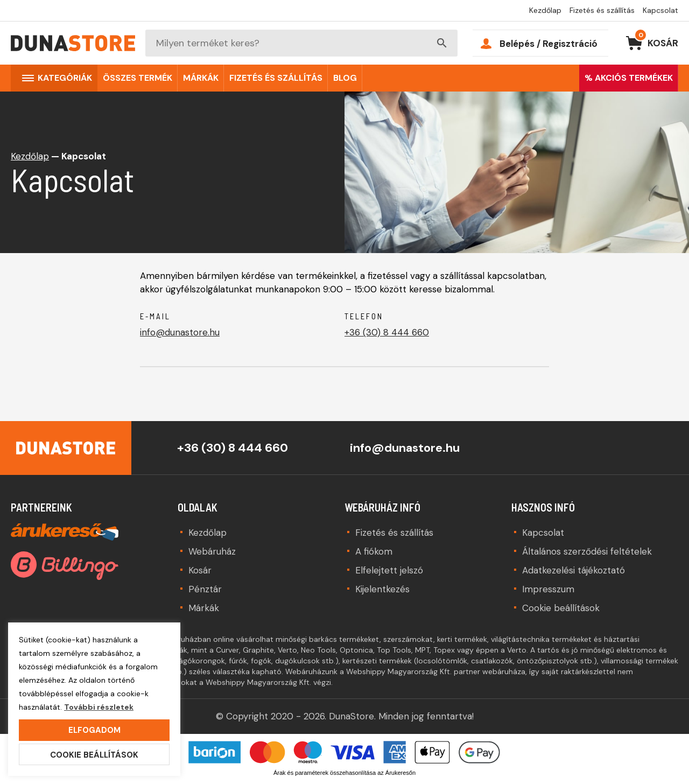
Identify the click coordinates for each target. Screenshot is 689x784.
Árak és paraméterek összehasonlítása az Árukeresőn (344, 773)
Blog (345, 78)
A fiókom (374, 551)
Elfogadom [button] (94, 730)
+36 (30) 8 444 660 (387, 332)
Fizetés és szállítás (602, 10)
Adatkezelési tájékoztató (574, 570)
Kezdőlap (545, 10)
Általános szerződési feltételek (587, 551)
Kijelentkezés (382, 589)
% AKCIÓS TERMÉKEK (629, 78)
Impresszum (548, 589)
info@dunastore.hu (180, 332)
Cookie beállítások (561, 608)
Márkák (201, 78)
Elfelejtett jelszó (389, 570)
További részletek (99, 707)
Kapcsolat (660, 10)
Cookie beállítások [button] (94, 755)
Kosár (656, 41)
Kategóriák (65, 78)
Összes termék (138, 78)
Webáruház (212, 551)
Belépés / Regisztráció (549, 44)
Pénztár (205, 589)
